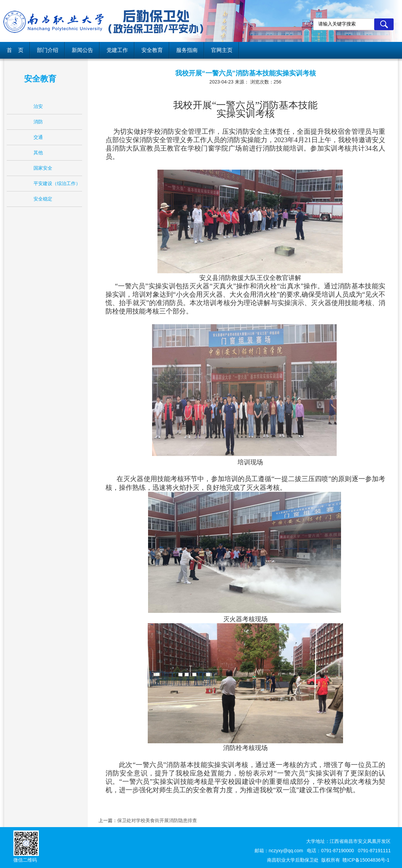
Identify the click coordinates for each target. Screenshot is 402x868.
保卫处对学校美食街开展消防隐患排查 (157, 820)
